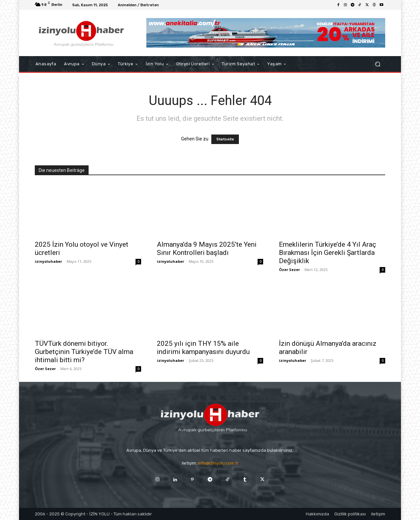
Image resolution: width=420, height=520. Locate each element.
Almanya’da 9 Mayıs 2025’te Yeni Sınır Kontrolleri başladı (207, 249)
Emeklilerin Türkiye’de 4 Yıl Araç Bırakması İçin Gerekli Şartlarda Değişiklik (327, 253)
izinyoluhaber (48, 261)
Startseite (225, 139)
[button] (378, 64)
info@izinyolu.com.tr (218, 463)
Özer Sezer (289, 270)
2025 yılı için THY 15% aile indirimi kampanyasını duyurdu (203, 348)
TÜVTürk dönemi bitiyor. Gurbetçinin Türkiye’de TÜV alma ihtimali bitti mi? (84, 352)
